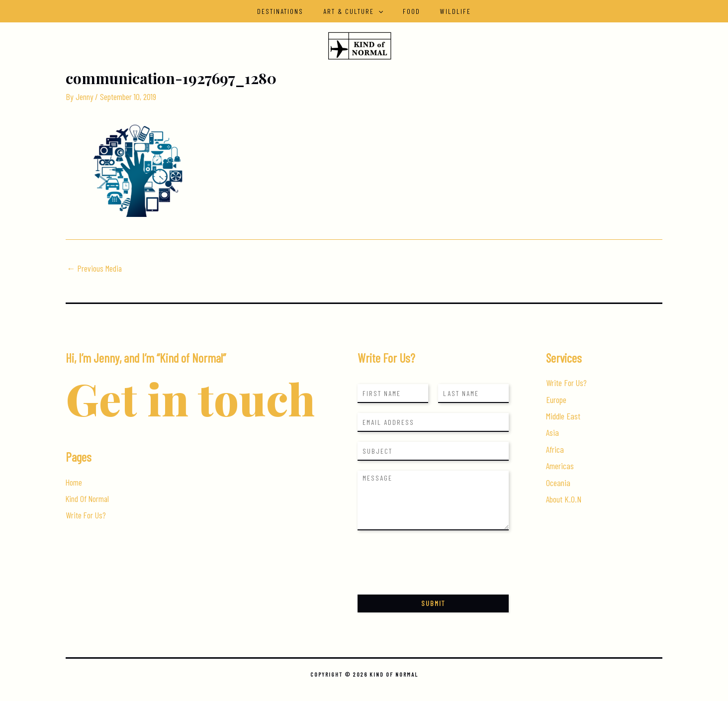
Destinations (289, 11)
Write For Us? (86, 515)
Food (409, 11)
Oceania (558, 483)
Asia (552, 433)
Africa (555, 449)
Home (74, 482)
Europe (556, 400)
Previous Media (95, 268)
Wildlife (447, 11)
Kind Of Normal (88, 499)
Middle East (563, 416)
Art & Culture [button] (356, 11)
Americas (560, 466)
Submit (433, 603)
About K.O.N (564, 500)
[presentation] (433, 578)
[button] (381, 11)
